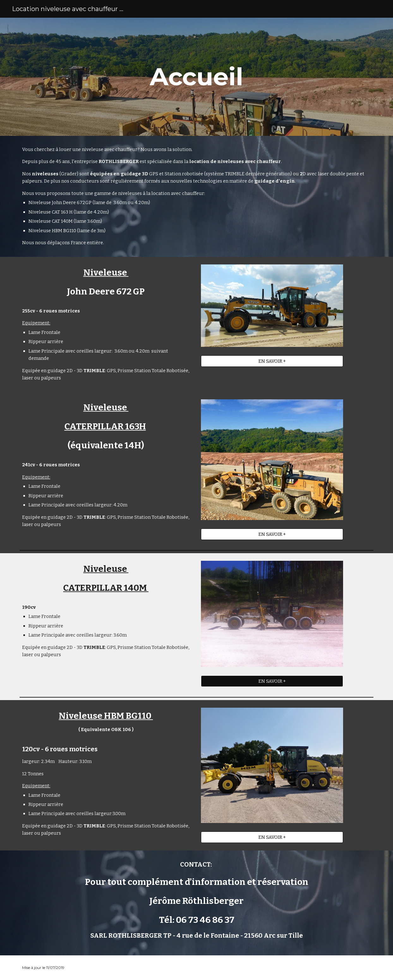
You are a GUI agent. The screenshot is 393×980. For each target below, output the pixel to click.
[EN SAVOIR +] (272, 361)
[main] (197, 77)
